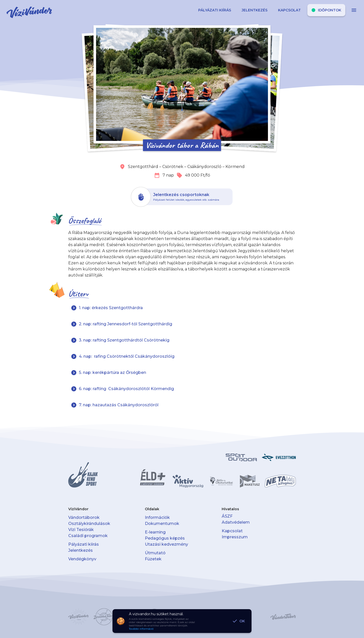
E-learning (155, 532)
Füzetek (153, 559)
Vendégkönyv (82, 559)
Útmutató (155, 553)
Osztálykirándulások (89, 524)
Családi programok (88, 536)
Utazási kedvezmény (166, 544)
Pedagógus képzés (165, 538)
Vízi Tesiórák (81, 530)
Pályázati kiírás (84, 544)
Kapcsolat (232, 531)
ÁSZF (227, 516)
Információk (157, 517)
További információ (141, 629)
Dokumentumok (162, 524)
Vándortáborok (84, 517)
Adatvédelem (236, 522)
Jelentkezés (81, 550)
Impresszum (235, 537)
